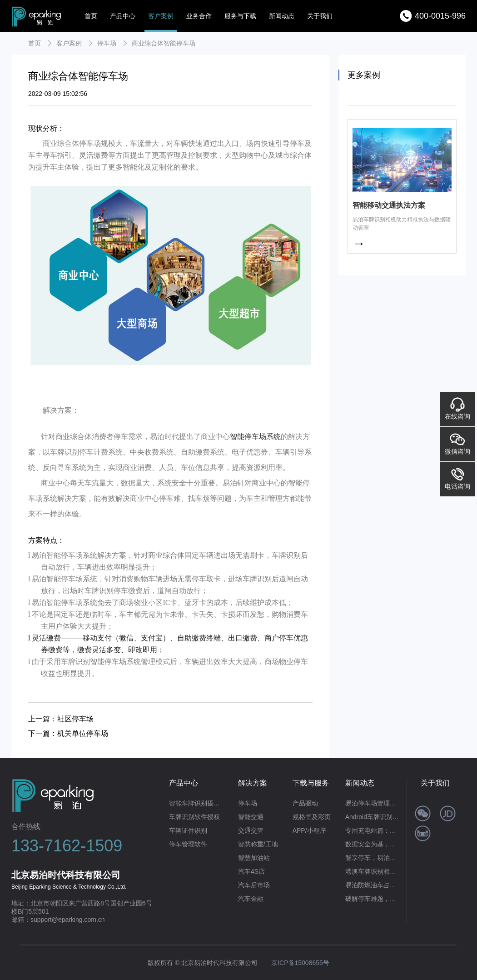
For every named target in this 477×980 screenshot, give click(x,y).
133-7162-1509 (67, 846)
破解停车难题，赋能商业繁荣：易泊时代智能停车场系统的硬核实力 (373, 899)
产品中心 (123, 16)
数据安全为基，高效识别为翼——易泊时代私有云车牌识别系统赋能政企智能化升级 (373, 844)
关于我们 (320, 16)
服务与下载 (240, 16)
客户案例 (161, 16)
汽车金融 (251, 899)
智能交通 (251, 817)
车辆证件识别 (188, 830)
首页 (91, 16)
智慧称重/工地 (258, 844)
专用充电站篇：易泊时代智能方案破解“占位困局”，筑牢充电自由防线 (373, 830)
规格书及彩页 (312, 817)
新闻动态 (282, 16)
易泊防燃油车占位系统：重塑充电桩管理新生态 (373, 885)
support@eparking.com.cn (68, 920)
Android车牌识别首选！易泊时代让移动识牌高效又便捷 (373, 817)
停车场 (107, 43)
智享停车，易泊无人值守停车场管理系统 (373, 858)
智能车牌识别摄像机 (196, 803)
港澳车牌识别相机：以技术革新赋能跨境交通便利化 (373, 871)
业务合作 (199, 16)
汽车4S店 (251, 871)
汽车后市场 (254, 885)
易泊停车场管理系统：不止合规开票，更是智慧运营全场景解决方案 (373, 803)
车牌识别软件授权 (194, 817)
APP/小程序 (309, 830)
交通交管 (251, 830)
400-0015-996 (440, 16)
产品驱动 (305, 803)
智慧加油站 (254, 858)
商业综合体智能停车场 (164, 43)
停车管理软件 (188, 844)
